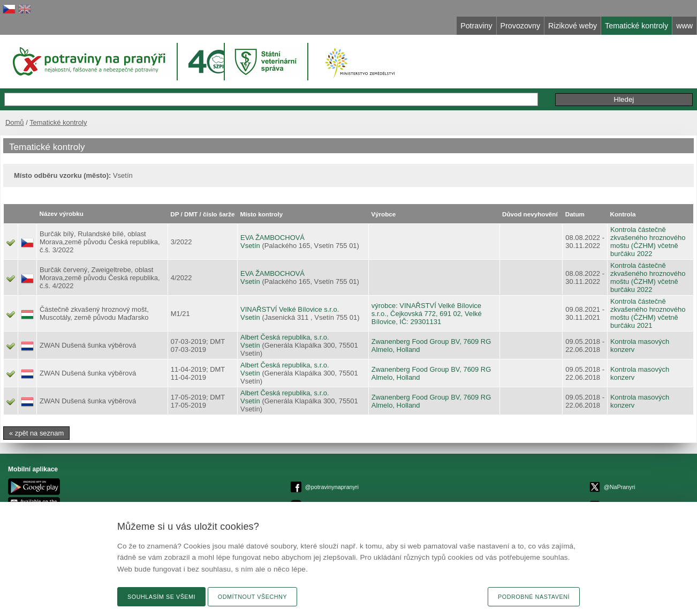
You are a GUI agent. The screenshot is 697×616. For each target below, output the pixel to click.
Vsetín (250, 246)
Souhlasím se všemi (161, 597)
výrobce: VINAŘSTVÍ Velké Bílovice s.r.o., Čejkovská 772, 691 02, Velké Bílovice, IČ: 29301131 (427, 314)
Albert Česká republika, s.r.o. (285, 337)
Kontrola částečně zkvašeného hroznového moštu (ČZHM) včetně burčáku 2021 (648, 313)
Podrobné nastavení (534, 597)
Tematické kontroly (58, 122)
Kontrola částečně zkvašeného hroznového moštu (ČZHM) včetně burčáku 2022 (648, 242)
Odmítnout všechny (252, 597)
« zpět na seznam (36, 433)
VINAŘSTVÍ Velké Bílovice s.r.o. (290, 309)
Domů (15, 122)
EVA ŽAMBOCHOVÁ (272, 238)
